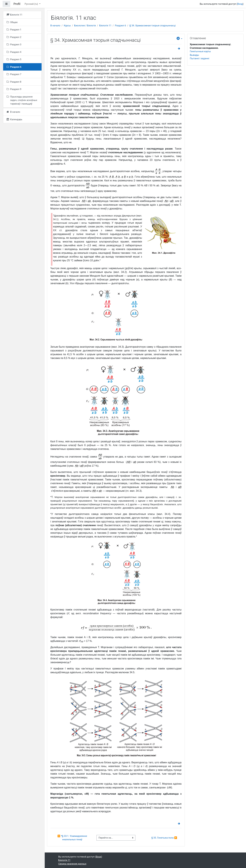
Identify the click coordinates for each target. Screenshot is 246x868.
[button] (179, 39)
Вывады (194, 55)
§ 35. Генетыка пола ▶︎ (164, 838)
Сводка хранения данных (72, 864)
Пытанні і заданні (200, 58)
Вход (240, 4)
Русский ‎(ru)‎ (32, 4)
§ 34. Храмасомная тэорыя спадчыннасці (152, 26)
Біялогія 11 (105, 26)
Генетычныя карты (200, 51)
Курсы (67, 26)
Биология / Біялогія (85, 26)
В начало (55, 26)
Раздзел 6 (120, 26)
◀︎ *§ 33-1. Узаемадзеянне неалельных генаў (73, 838)
